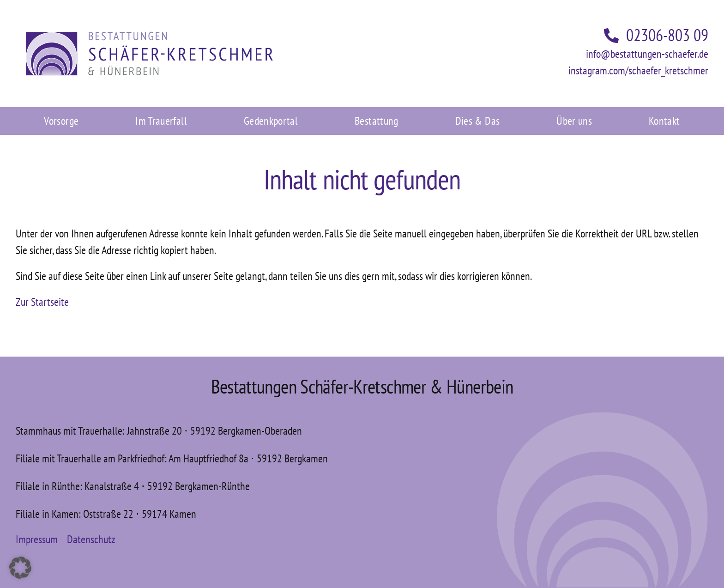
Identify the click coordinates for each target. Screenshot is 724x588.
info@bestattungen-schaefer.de (647, 54)
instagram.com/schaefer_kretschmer (638, 70)
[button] (20, 568)
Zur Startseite (42, 302)
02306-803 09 (656, 35)
